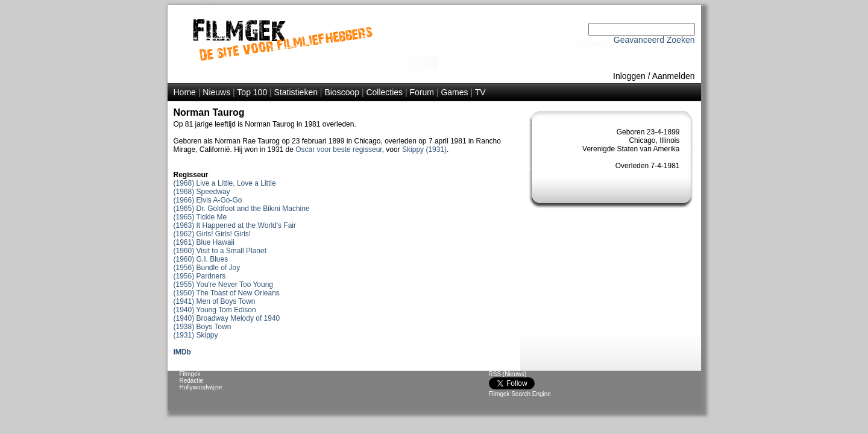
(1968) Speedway (202, 192)
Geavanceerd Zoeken (654, 40)
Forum (422, 92)
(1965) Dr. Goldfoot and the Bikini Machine (242, 209)
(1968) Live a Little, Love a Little (225, 183)
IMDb (182, 352)
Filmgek (190, 374)
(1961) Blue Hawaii (204, 242)
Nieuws (216, 92)
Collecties (384, 92)
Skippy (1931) (424, 149)
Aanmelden (674, 76)
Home (185, 92)
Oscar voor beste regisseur (338, 149)
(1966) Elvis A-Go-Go (208, 200)
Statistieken (296, 92)
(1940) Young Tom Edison (215, 310)
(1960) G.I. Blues (201, 259)
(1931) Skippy (196, 335)
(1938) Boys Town (203, 327)
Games (454, 92)
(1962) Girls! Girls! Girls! (212, 234)
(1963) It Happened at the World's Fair (235, 225)
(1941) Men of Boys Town (215, 301)
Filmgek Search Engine (520, 394)
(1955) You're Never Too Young (224, 285)
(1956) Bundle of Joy (207, 268)
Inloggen (629, 76)
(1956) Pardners (200, 276)
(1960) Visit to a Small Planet (220, 251)
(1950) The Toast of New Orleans (227, 293)
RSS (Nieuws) (508, 374)
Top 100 (252, 92)
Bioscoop (342, 92)
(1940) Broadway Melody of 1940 (227, 318)
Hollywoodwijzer (201, 387)
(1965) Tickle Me (200, 217)
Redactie (191, 381)
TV (480, 92)
